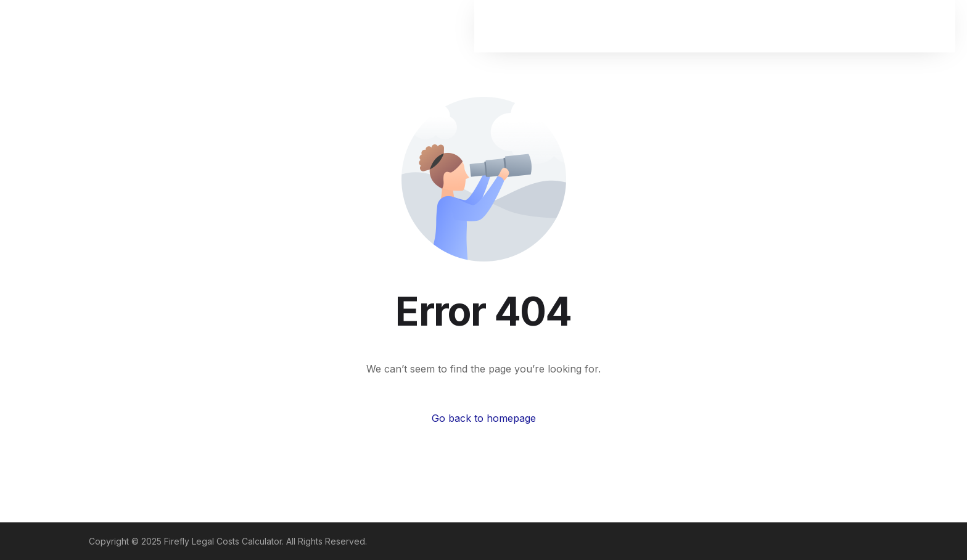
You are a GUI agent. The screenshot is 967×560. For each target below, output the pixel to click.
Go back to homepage (484, 418)
